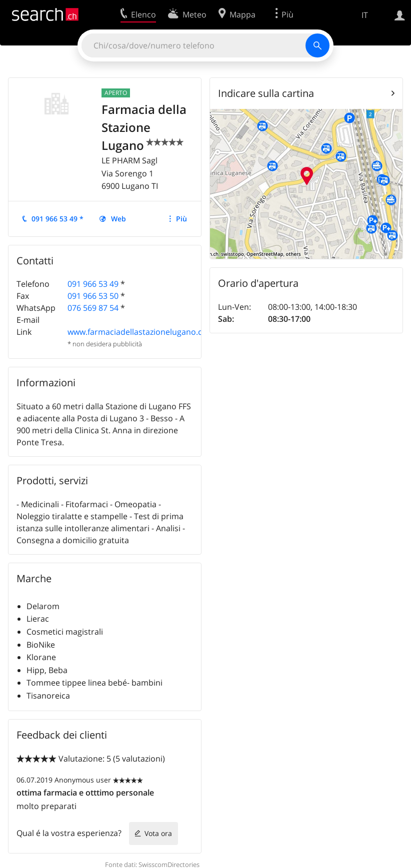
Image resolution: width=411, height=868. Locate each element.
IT (365, 15)
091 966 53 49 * (57, 219)
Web (118, 219)
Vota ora (158, 833)
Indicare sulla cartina (266, 93)
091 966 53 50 (93, 296)
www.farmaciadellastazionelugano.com (141, 332)
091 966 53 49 (93, 284)
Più (181, 219)
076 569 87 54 (93, 308)
